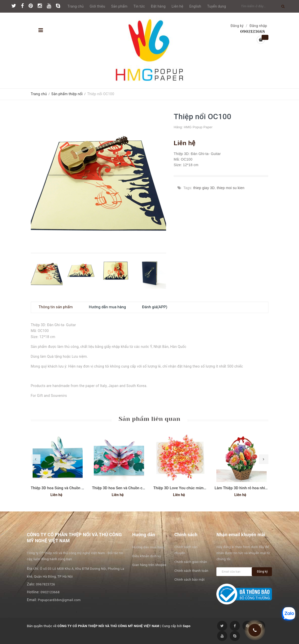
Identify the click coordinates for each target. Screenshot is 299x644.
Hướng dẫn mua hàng (148, 547)
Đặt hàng (158, 6)
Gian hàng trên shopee (149, 565)
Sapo (187, 626)
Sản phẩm (119, 6)
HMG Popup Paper (198, 127)
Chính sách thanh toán (191, 571)
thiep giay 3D (204, 188)
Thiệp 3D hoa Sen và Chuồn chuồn (122, 488)
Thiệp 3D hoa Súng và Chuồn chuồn (62, 488)
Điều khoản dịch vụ (146, 556)
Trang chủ (76, 6)
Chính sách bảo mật (190, 579)
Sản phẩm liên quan (149, 419)
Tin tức (139, 6)
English (195, 6)
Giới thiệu (97, 6)
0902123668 (50, 592)
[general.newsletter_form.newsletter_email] (235, 572)
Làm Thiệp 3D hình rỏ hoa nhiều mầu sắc (250, 488)
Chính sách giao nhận (191, 562)
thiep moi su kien (231, 188)
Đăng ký (237, 26)
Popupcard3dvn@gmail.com (59, 600)
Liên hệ (177, 6)
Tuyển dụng (217, 6)
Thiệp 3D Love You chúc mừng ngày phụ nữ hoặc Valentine (204, 488)
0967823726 (45, 584)
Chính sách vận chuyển (186, 550)
